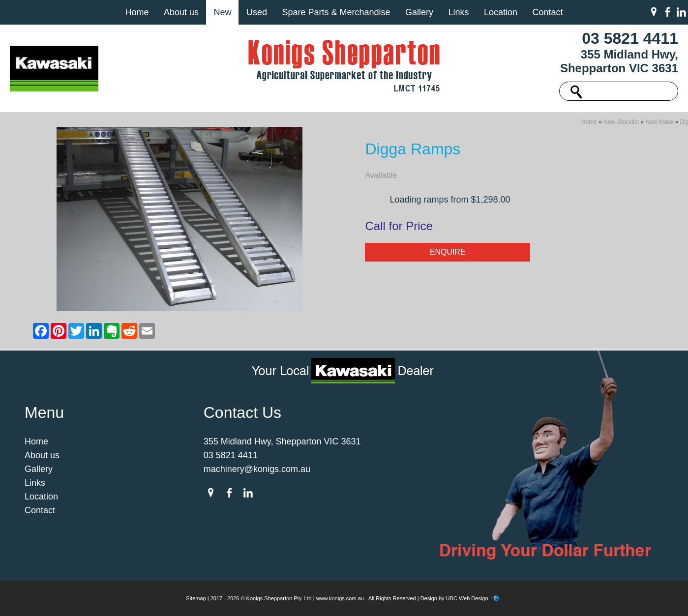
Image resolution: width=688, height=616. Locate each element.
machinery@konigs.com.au (257, 469)
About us (181, 12)
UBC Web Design (467, 598)
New (222, 12)
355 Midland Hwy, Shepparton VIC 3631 (619, 61)
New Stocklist (621, 122)
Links (458, 12)
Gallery (419, 12)
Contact (547, 12)
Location (501, 12)
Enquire (448, 252)
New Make (660, 122)
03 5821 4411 (630, 38)
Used (257, 12)
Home (137, 12)
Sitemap (196, 598)
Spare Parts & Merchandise (336, 12)
